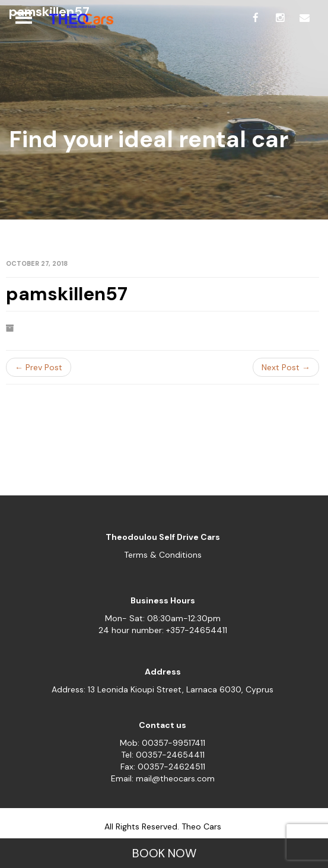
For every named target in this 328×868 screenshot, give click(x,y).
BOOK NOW (164, 853)
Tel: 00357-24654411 (163, 755)
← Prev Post (39, 367)
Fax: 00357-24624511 (163, 767)
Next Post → (286, 367)
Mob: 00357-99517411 (163, 743)
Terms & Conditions (163, 555)
